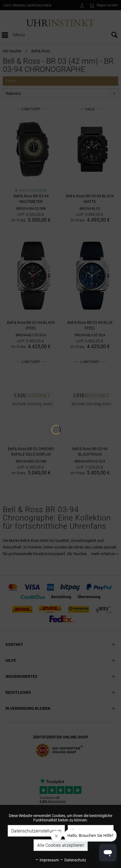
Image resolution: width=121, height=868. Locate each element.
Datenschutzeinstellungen (36, 831)
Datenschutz (73, 860)
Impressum (47, 860)
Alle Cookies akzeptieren (61, 845)
